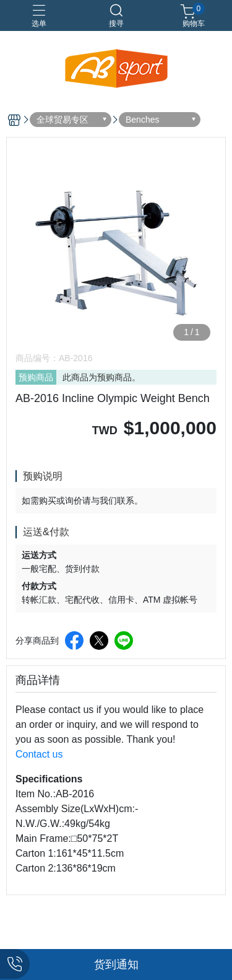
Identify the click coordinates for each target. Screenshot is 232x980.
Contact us (39, 754)
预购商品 (36, 377)
